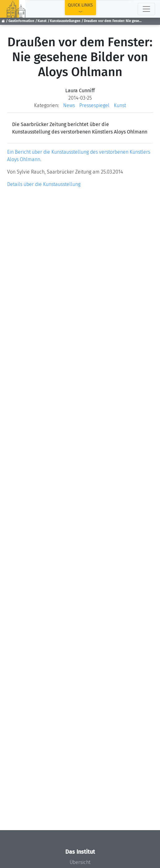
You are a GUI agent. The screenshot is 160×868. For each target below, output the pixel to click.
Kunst (42, 21)
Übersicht (80, 862)
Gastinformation (21, 21)
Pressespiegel (94, 105)
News (69, 105)
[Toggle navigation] (146, 9)
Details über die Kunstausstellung (44, 184)
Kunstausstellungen (65, 21)
